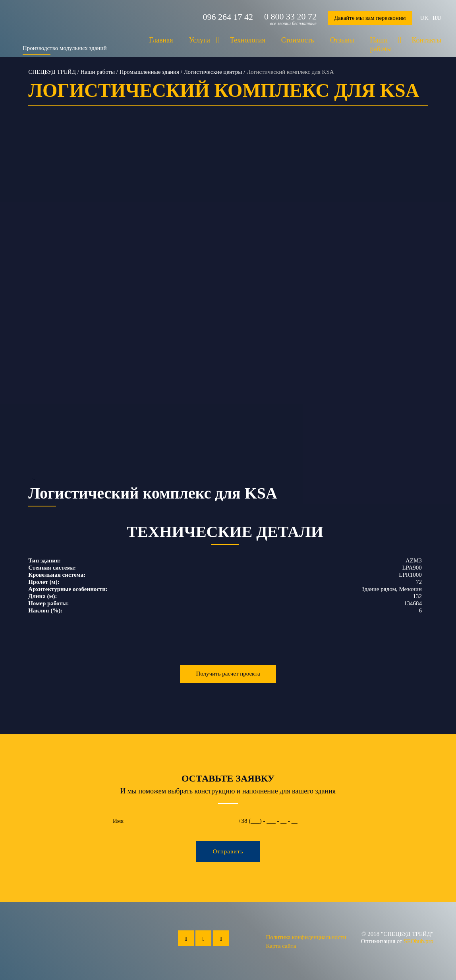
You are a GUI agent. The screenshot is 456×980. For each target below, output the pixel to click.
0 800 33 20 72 (290, 17)
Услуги (199, 40)
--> (228, 309)
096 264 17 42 (228, 17)
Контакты (426, 40)
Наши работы (381, 44)
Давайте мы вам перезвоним (370, 18)
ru (437, 18)
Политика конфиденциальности (306, 937)
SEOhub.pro (418, 941)
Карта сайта (281, 946)
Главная (161, 40)
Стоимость (298, 40)
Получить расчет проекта (228, 674)
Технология (248, 40)
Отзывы (342, 40)
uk (424, 18)
